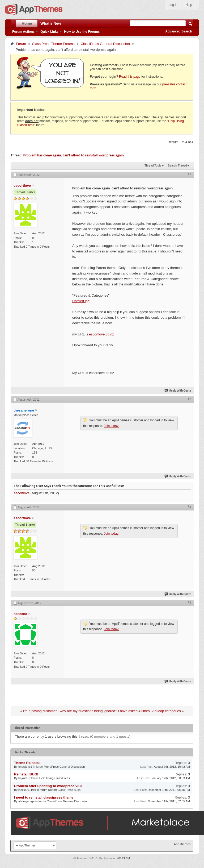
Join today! (112, 426)
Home (27, 23)
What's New (51, 23)
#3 (189, 507)
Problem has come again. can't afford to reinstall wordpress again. (74, 155)
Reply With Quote (178, 391)
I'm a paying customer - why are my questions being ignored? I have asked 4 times (86, 711)
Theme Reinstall (27, 763)
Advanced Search (179, 31)
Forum (21, 44)
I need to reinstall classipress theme (44, 797)
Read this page (130, 77)
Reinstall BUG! (26, 774)
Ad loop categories (167, 711)
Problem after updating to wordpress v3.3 (48, 786)
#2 (189, 399)
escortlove (22, 493)
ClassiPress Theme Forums (53, 44)
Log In (173, 5)
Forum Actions (23, 32)
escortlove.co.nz (101, 334)
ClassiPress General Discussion (105, 44)
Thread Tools (153, 165)
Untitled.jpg (81, 301)
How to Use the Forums (82, 32)
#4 (189, 603)
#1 (189, 174)
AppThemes (182, 844)
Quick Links (49, 32)
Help (189, 5)
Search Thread (177, 165)
